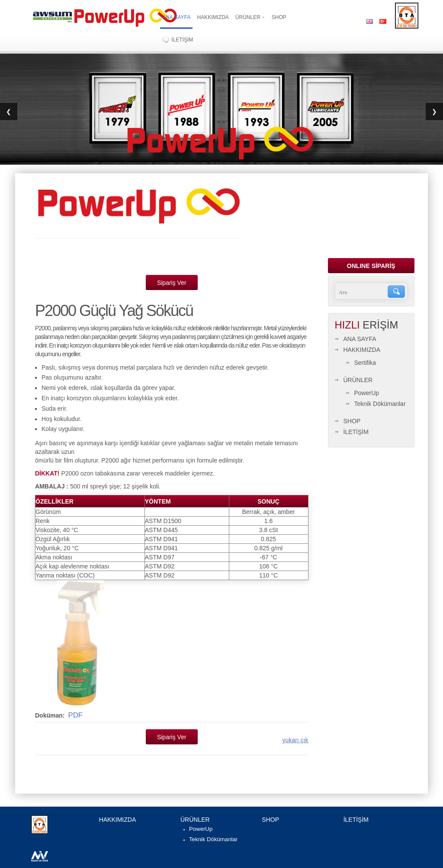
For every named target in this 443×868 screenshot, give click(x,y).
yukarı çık (295, 740)
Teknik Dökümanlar (380, 404)
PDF (75, 715)
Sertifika (365, 363)
